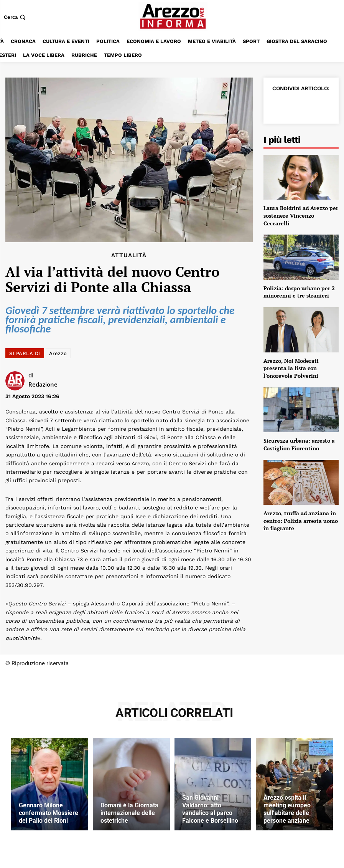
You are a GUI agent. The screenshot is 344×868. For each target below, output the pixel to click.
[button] (15, 17)
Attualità (129, 255)
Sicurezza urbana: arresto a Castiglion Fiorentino (299, 444)
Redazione (43, 384)
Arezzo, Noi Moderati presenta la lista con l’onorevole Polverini (291, 368)
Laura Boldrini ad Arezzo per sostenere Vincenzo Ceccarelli (301, 215)
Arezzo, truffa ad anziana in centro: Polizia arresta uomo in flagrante (301, 521)
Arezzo (58, 353)
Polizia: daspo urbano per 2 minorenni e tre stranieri (299, 292)
